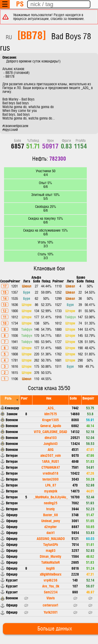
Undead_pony (51, 521)
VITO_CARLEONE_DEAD (51, 432)
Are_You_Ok (51, 586)
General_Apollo (51, 426)
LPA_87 (51, 485)
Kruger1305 (51, 420)
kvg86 (51, 568)
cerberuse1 (51, 605)
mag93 (51, 550)
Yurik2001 (51, 612)
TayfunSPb (51, 544)
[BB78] (32, 35)
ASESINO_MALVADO (51, 538)
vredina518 (51, 473)
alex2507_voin (51, 455)
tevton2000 (51, 479)
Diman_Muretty (51, 556)
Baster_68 (51, 515)
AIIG (51, 449)
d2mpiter (51, 527)
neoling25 (51, 503)
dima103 (51, 437)
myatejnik (51, 491)
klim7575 (51, 414)
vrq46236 (51, 580)
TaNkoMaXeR (51, 562)
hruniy (51, 509)
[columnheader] (10, 400)
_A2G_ (51, 408)
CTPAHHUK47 (51, 467)
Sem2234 (51, 592)
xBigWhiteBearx (51, 574)
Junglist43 (51, 443)
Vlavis (51, 598)
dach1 (51, 532)
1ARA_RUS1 (51, 461)
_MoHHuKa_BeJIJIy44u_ (51, 497)
